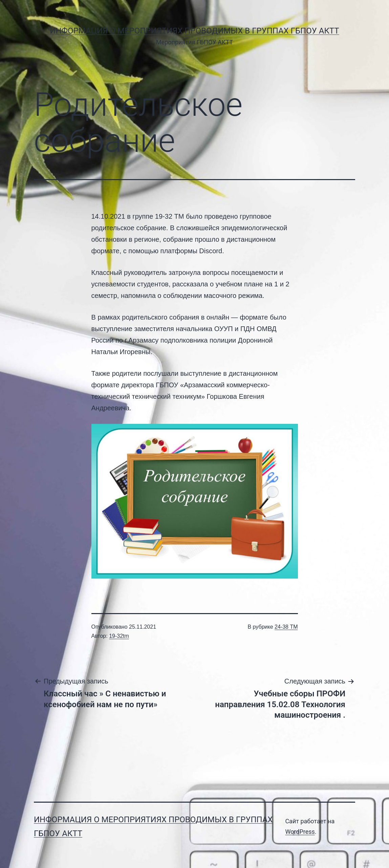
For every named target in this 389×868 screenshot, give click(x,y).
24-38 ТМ (286, 627)
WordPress (300, 832)
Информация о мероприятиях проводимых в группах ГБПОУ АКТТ (194, 31)
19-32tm (119, 636)
